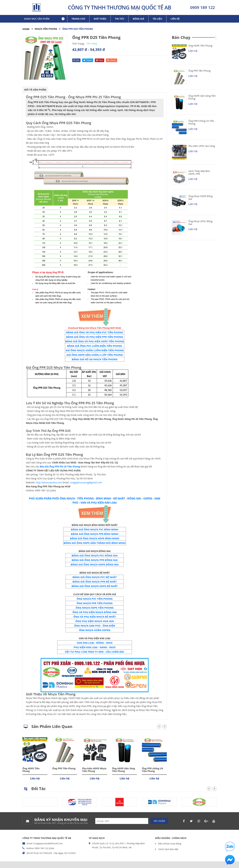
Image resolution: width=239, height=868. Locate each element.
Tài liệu (157, 19)
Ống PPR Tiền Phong (64, 768)
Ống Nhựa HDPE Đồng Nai (200, 198)
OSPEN (148, 498)
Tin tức (120, 19)
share (112, 60)
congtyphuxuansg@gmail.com (86, 482)
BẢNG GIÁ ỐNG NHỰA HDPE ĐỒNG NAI (95, 564)
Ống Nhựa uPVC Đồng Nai (200, 223)
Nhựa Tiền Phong (46, 29)
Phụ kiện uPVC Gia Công (202, 146)
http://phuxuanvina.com (49, 482)
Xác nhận (159, 821)
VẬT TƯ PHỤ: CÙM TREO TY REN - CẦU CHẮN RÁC (95, 652)
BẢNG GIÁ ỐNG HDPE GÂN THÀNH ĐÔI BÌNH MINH (95, 543)
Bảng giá (139, 19)
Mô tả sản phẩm (35, 90)
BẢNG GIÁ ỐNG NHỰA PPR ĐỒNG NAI (95, 560)
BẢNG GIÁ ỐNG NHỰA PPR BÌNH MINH (95, 534)
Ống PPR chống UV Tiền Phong (153, 770)
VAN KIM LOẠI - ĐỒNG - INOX (95, 643)
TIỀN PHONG (85, 498)
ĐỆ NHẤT (119, 498)
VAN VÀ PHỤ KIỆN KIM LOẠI (99, 503)
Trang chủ (78, 19)
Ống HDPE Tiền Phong (31, 770)
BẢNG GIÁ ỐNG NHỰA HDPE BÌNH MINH (95, 538)
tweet (88, 60)
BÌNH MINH (104, 498)
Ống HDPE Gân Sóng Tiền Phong (123, 770)
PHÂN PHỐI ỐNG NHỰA (59, 498)
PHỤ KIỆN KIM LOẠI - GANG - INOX (95, 647)
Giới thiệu (100, 19)
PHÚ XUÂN (36, 498)
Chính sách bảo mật (168, 849)
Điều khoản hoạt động (169, 844)
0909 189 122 (202, 7)
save (100, 60)
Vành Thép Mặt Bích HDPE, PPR (199, 172)
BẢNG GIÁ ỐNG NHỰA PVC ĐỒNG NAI (95, 555)
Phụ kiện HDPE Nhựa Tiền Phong (94, 770)
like (76, 60)
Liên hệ (175, 19)
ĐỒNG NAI (134, 498)
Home (26, 29)
